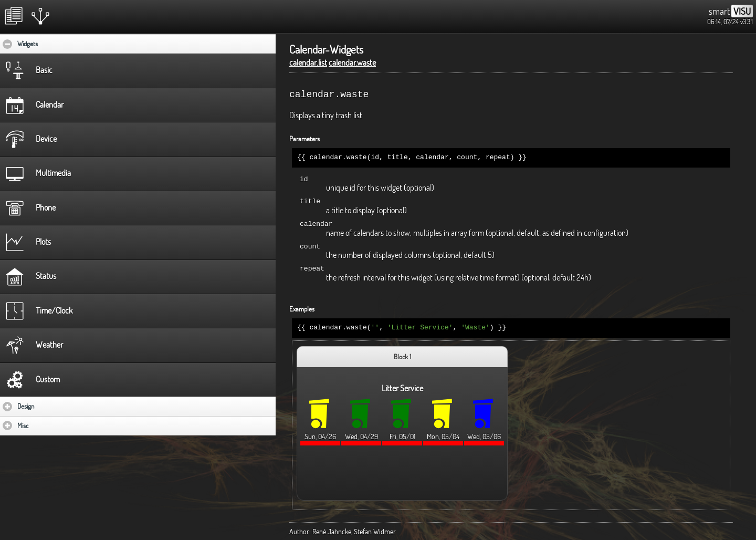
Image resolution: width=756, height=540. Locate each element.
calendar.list (308, 63)
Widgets (60, 44)
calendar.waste (352, 63)
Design (56, 406)
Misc (54, 425)
